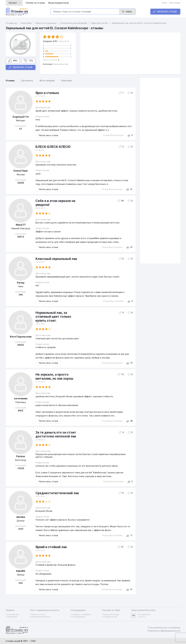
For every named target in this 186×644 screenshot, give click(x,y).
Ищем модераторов (58, 3)
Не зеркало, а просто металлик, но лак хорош (54, 376)
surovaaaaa (21, 398)
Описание (66, 81)
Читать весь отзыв (48, 135)
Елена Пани (21, 171)
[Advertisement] (130, 53)
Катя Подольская (21, 337)
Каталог (15, 3)
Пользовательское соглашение (164, 628)
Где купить (27, 81)
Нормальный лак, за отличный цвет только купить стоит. (53, 317)
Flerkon (21, 456)
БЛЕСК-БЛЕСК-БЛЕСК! (53, 147)
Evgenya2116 (21, 117)
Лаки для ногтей (61, 64)
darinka (21, 517)
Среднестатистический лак (57, 493)
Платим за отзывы (35, 3)
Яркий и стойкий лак (51, 547)
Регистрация (175, 3)
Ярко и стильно (47, 93)
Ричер (21, 283)
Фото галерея (47, 81)
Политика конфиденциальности (164, 631)
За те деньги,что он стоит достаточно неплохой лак (56, 434)
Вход (164, 3)
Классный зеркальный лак (56, 259)
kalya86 (21, 571)
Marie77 (21, 225)
